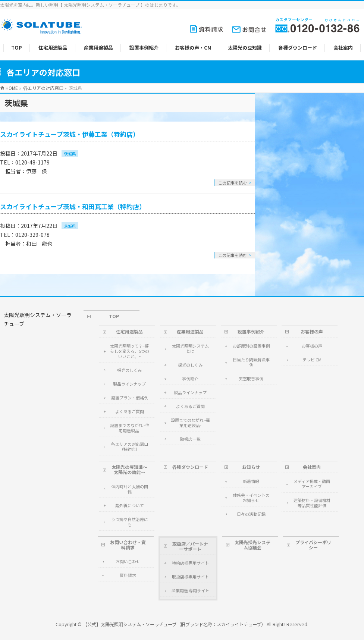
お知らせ (251, 467)
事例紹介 (190, 379)
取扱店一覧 (190, 439)
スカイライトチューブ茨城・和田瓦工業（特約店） (73, 206)
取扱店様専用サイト (190, 577)
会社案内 (312, 467)
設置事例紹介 (251, 331)
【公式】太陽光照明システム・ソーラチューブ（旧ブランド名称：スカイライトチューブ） (174, 624)
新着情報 (251, 481)
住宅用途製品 (129, 331)
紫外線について (130, 505)
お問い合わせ (128, 561)
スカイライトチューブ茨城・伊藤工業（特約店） (70, 134)
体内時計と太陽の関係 (130, 489)
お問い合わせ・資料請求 (128, 545)
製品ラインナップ (129, 384)
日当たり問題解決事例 (251, 362)
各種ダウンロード (190, 467)
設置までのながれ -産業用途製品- (190, 423)
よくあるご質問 (130, 411)
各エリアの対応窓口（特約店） (130, 446)
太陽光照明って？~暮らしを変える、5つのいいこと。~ (130, 351)
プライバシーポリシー (313, 545)
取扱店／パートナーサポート (190, 546)
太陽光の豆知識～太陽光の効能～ (129, 469)
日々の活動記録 (251, 514)
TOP (114, 316)
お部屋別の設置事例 (251, 346)
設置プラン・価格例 (130, 398)
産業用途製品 (190, 331)
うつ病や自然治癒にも (130, 522)
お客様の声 (312, 331)
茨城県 (70, 154)
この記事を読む (233, 183)
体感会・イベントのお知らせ (251, 498)
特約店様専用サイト (190, 563)
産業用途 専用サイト (190, 590)
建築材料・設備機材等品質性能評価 (312, 503)
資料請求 (128, 575)
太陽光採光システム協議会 (252, 545)
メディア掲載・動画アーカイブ (312, 484)
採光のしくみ (129, 370)
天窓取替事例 (251, 379)
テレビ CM (312, 360)
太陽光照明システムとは (190, 348)
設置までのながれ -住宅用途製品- (130, 428)
